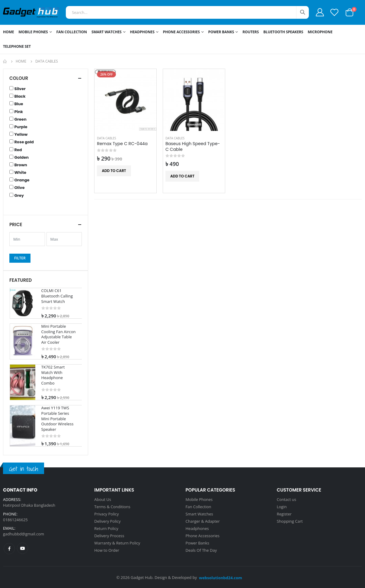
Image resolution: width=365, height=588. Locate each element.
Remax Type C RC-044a (122, 144)
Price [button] (16, 224)
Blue (19, 104)
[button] (349, 12)
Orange (22, 180)
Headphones (142, 32)
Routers (251, 32)
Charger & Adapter (203, 521)
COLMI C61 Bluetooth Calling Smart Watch (57, 296)
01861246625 (15, 520)
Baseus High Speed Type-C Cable (193, 147)
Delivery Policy (107, 521)
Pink (19, 112)
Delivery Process (109, 536)
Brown (21, 165)
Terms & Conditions (112, 507)
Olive (19, 188)
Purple (21, 127)
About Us (103, 499)
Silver (20, 89)
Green (20, 119)
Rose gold (24, 142)
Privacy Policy (106, 514)
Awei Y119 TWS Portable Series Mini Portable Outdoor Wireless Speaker (58, 419)
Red (18, 150)
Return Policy (106, 528)
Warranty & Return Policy (117, 543)
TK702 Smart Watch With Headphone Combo (53, 375)
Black (20, 96)
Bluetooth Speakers (283, 32)
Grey (19, 196)
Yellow (21, 135)
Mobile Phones (33, 32)
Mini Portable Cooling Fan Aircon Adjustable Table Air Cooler (59, 334)
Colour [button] (19, 78)
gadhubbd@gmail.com (24, 534)
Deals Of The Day (201, 550)
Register (284, 514)
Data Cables (106, 138)
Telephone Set (17, 46)
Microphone (320, 32)
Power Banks (221, 32)
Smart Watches (107, 32)
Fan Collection (72, 32)
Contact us (287, 499)
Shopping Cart (290, 521)
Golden (21, 158)
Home (8, 32)
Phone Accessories (181, 32)
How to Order (107, 550)
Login (282, 507)
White (20, 173)
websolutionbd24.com (221, 578)
